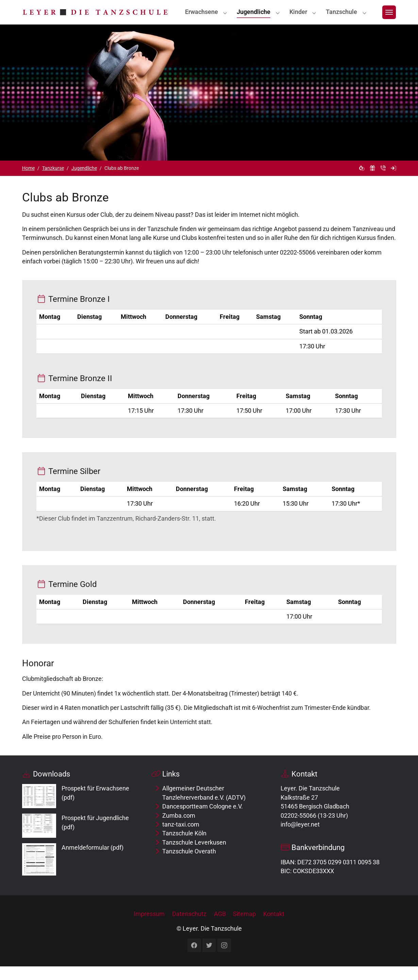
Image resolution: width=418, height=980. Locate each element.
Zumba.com (179, 829)
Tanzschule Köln (184, 847)
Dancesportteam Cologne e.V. (203, 820)
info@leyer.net (300, 838)
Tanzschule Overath (189, 865)
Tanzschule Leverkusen (194, 856)
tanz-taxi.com (181, 838)
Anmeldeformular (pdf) (93, 861)
